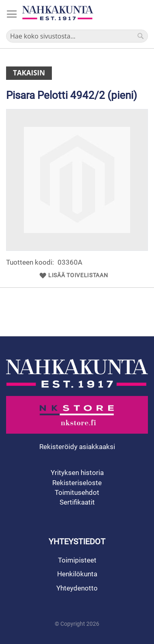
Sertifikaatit (77, 502)
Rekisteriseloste (77, 483)
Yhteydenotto (77, 588)
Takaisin (29, 73)
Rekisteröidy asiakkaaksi (77, 447)
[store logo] (58, 13)
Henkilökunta (77, 574)
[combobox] (77, 36)
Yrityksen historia (77, 473)
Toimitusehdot (77, 492)
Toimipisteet (77, 560)
